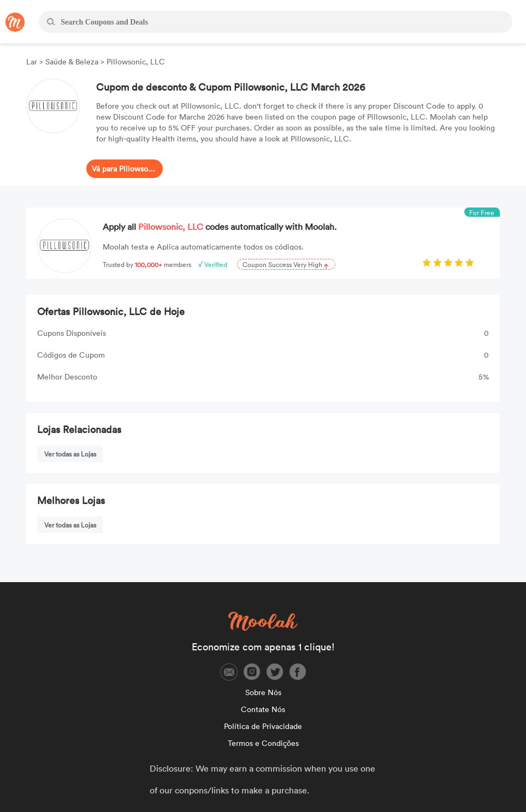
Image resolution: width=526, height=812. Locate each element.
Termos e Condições (263, 743)
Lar (33, 61)
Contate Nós (263, 709)
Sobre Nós (263, 692)
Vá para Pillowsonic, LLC (125, 168)
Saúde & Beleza (72, 61)
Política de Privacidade (263, 726)
